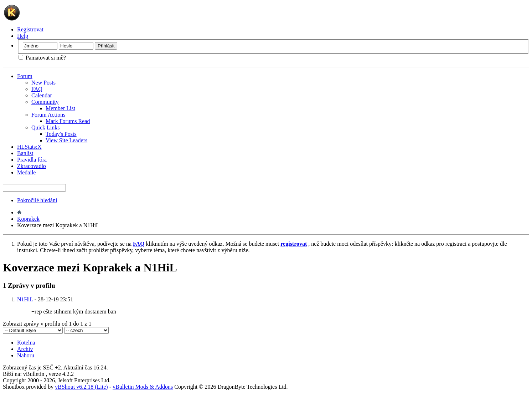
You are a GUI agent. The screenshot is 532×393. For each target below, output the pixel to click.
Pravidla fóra (32, 160)
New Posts (43, 83)
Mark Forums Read (68, 121)
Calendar (42, 95)
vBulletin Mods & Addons (143, 387)
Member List (60, 108)
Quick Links (46, 127)
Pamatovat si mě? (42, 58)
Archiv (25, 349)
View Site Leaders (66, 140)
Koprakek (28, 219)
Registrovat (30, 29)
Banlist (25, 153)
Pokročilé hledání (37, 200)
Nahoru (26, 355)
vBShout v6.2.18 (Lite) (81, 387)
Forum (25, 76)
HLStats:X (29, 147)
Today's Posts (61, 134)
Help (23, 36)
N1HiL (25, 299)
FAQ (37, 89)
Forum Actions (48, 115)
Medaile (26, 172)
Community (45, 102)
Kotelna (26, 343)
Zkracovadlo (32, 166)
